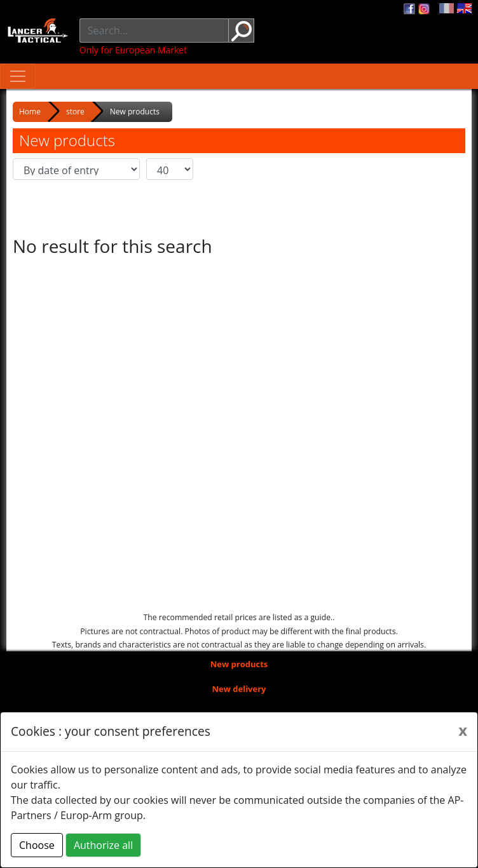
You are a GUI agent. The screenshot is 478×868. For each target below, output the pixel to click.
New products (239, 664)
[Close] (463, 730)
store (75, 112)
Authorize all (103, 845)
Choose (37, 845)
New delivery (239, 689)
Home (30, 112)
